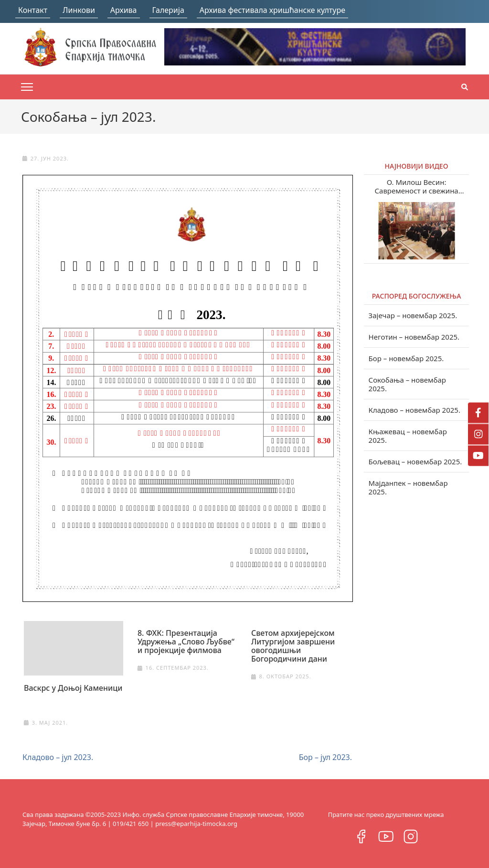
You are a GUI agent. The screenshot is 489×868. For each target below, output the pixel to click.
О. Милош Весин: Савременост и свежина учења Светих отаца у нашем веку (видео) (416, 186)
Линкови (79, 10)
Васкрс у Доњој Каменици (73, 688)
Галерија (168, 10)
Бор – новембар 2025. (406, 358)
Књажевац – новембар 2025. (408, 436)
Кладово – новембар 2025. (415, 410)
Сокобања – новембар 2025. (407, 384)
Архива (124, 10)
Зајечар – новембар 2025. (413, 315)
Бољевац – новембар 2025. (415, 461)
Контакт (33, 10)
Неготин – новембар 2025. (414, 337)
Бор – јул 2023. (325, 757)
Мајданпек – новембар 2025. (408, 487)
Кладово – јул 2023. (58, 757)
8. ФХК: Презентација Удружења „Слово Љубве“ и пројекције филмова (186, 642)
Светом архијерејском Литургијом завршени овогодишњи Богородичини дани (293, 646)
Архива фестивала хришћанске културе (272, 10)
